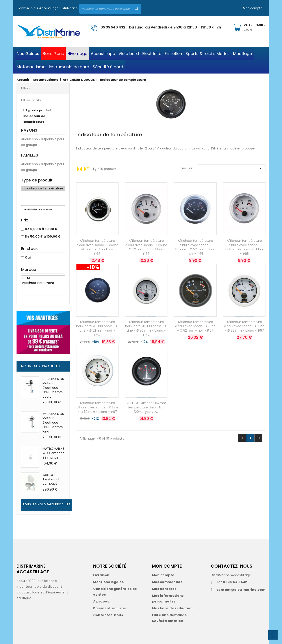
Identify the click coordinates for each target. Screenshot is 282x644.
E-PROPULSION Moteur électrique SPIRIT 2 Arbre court (53, 388)
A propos (101, 601)
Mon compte (163, 575)
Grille (80, 169)
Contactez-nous (108, 615)
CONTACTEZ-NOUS (232, 566)
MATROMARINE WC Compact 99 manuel (53, 453)
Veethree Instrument (43, 283)
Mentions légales (108, 582)
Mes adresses (164, 589)
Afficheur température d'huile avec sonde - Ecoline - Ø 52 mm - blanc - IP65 (244, 247)
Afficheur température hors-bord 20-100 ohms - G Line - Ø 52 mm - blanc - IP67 (146, 328)
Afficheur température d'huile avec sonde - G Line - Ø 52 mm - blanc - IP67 (97, 407)
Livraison (101, 575)
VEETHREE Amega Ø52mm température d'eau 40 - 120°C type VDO (146, 407)
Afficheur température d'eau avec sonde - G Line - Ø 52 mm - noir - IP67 (195, 326)
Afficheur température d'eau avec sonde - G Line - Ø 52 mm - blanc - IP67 (244, 326)
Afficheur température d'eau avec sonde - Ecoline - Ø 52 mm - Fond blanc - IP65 (146, 247)
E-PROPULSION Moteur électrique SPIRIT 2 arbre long (53, 422)
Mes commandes (167, 582)
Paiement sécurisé (110, 608)
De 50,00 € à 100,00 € (43, 236)
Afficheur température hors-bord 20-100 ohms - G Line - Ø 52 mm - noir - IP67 (97, 328)
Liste (86, 169)
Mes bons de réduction (172, 608)
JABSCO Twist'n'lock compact (51, 479)
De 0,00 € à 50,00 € (41, 229)
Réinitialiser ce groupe (37, 210)
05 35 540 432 (113, 27)
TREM (43, 278)
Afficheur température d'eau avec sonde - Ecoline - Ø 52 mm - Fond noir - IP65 (97, 247)
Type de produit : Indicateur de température (38, 116)
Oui (28, 257)
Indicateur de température (43, 189)
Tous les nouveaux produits (46, 504)
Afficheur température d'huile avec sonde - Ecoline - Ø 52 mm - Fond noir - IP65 (195, 247)
